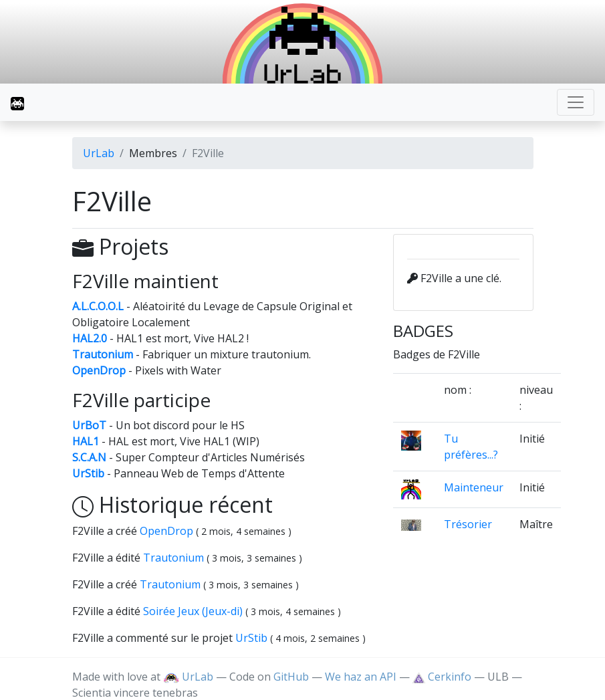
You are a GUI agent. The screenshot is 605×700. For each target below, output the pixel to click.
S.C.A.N (89, 457)
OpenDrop (99, 370)
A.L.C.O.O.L (98, 306)
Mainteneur (474, 487)
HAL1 (86, 441)
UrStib (88, 473)
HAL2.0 (90, 338)
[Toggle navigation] (576, 102)
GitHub (291, 677)
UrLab (99, 153)
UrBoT (89, 425)
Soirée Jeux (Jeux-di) (194, 611)
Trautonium (103, 354)
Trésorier (468, 524)
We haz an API (361, 677)
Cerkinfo (443, 677)
